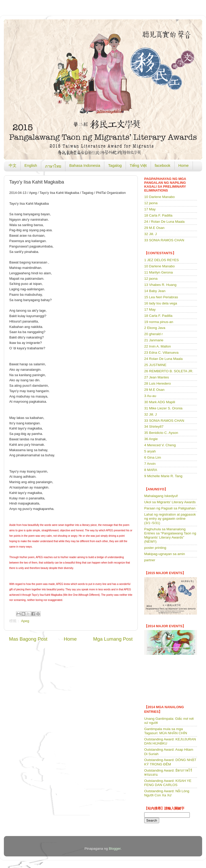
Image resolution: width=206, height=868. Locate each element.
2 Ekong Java (155, 328)
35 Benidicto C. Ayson (161, 433)
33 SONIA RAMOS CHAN (164, 240)
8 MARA (151, 470)
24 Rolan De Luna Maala (163, 359)
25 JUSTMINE (155, 365)
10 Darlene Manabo (160, 197)
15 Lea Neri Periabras (161, 297)
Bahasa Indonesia (85, 165)
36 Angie (151, 439)
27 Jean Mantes (157, 377)
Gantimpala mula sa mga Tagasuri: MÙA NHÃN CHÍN (166, 731)
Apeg (25, 621)
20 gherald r (153, 334)
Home (184, 165)
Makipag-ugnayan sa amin (165, 554)
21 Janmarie (154, 340)
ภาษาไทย (53, 166)
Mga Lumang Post (113, 639)
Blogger (115, 849)
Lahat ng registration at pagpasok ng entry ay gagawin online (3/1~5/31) (170, 519)
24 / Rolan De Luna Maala (164, 222)
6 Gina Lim (153, 457)
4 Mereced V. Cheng (160, 445)
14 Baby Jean (155, 291)
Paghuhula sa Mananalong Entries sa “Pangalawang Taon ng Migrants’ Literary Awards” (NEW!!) (170, 535)
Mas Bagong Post (28, 639)
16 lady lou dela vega (161, 303)
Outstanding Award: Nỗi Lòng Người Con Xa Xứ (167, 793)
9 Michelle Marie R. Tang (163, 476)
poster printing (155, 548)
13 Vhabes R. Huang (160, 285)
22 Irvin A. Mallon (158, 346)
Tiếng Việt (138, 165)
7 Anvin (150, 464)
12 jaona (151, 203)
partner (150, 560)
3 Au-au (150, 396)
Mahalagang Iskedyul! (161, 496)
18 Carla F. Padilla (158, 215)
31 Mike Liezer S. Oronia (163, 408)
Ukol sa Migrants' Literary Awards (170, 502)
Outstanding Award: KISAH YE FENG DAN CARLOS (168, 783)
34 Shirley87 (154, 427)
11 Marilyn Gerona (158, 272)
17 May (150, 209)
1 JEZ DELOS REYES (161, 260)
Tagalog (115, 165)
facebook (163, 165)
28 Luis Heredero (158, 383)
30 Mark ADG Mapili (160, 402)
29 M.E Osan (154, 228)
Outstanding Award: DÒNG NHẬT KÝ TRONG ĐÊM (170, 762)
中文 (13, 165)
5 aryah (150, 451)
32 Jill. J (151, 234)
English (31, 165)
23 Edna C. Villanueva (161, 353)
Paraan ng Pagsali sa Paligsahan (170, 508)
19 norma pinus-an (159, 322)
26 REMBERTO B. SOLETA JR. (169, 371)
